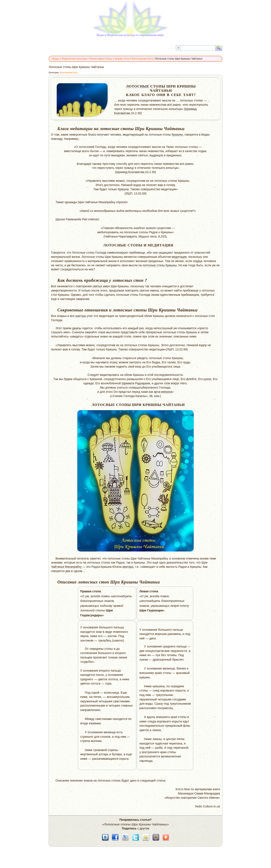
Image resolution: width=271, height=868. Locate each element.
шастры (81, 316)
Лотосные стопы (146, 86)
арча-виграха (163, 392)
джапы (77, 328)
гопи (167, 383)
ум (69, 265)
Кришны (177, 135)
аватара (128, 567)
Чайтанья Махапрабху (67, 567)
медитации (179, 257)
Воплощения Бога (68, 73)
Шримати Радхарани (136, 383)
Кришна (123, 189)
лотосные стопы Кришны (160, 265)
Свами (199, 793)
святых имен (101, 286)
